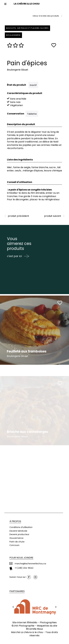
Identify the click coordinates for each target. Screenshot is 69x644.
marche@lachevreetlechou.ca (30, 564)
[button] (13, 607)
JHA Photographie (24, 626)
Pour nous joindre (21, 558)
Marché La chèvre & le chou (27, 632)
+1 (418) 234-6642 (24, 568)
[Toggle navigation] (5, 4)
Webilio (33, 622)
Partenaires (17, 591)
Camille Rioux (35, 629)
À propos (15, 521)
